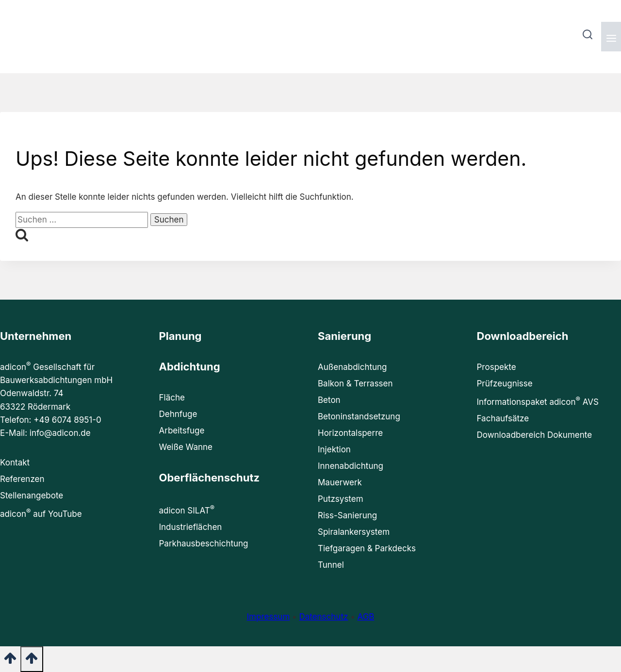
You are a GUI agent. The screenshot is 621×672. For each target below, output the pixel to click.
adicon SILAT (187, 509)
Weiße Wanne (186, 447)
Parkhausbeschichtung (204, 544)
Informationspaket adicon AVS (538, 401)
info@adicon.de (60, 433)
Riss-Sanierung (347, 515)
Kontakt (15, 463)
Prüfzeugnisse (505, 384)
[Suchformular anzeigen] (587, 37)
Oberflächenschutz (210, 478)
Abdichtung (190, 367)
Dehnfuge (178, 414)
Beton (329, 400)
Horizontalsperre (350, 433)
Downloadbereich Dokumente (535, 435)
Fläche (172, 398)
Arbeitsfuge (182, 431)
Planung (180, 336)
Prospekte (497, 367)
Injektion (334, 449)
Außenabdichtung (352, 367)
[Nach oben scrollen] (10, 661)
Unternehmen (36, 336)
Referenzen (22, 479)
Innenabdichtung (351, 466)
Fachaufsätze (503, 418)
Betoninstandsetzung (359, 416)
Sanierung (344, 336)
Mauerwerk (340, 482)
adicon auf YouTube (41, 513)
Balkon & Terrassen (355, 384)
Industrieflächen (191, 527)
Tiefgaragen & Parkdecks (367, 548)
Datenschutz (323, 617)
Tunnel (331, 565)
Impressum (269, 617)
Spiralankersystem (354, 532)
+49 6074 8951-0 (67, 420)
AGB (366, 617)
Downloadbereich (523, 336)
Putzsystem (341, 499)
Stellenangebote (32, 496)
